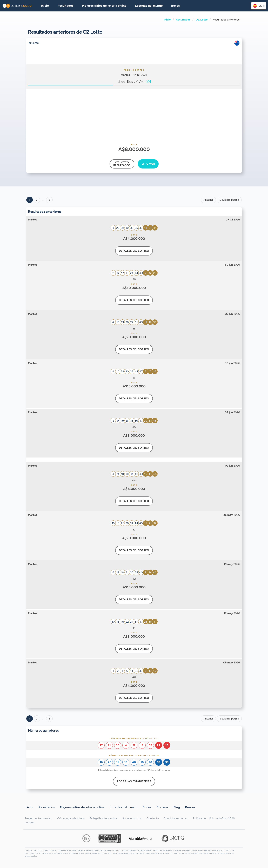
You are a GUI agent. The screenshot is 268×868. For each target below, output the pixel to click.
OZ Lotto (202, 20)
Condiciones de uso (176, 818)
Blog (177, 807)
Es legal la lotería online (103, 818)
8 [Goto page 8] (49, 719)
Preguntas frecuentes (38, 818)
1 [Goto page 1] (30, 200)
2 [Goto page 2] (37, 200)
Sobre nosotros (132, 818)
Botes (176, 6)
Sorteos (162, 807)
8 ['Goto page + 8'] (49, 200)
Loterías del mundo (149, 6)
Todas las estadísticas (134, 781)
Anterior (208, 200)
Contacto (153, 818)
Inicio (167, 20)
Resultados (183, 20)
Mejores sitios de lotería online (104, 6)
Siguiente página (229, 200)
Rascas (190, 807)
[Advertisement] (134, 116)
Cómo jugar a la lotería (71, 818)
